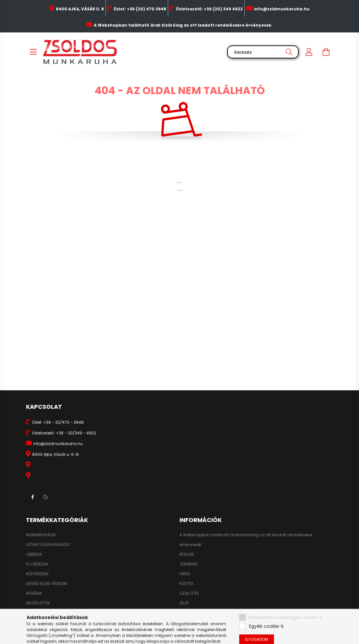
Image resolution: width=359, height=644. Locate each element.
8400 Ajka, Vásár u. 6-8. (56, 454)
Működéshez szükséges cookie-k (286, 629)
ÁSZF (184, 603)
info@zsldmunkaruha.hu (282, 9)
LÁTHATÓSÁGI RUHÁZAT (48, 545)
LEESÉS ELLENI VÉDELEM (47, 584)
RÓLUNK (187, 554)
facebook (32, 497)
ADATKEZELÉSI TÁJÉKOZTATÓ (206, 613)
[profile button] (309, 52)
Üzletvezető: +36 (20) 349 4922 (209, 9)
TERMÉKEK (189, 564)
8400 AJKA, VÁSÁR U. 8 (80, 9)
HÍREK (185, 574)
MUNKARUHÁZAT (41, 535)
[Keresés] (263, 52)
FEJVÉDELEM (37, 564)
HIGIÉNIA (34, 593)
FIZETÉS (186, 584)
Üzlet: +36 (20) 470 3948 (140, 9)
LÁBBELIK (34, 554)
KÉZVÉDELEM (37, 574)
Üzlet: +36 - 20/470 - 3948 (58, 422)
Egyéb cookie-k (266, 638)
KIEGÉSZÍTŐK (38, 603)
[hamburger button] (33, 52)
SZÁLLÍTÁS (189, 593)
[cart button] (326, 52)
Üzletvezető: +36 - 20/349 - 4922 (64, 433)
